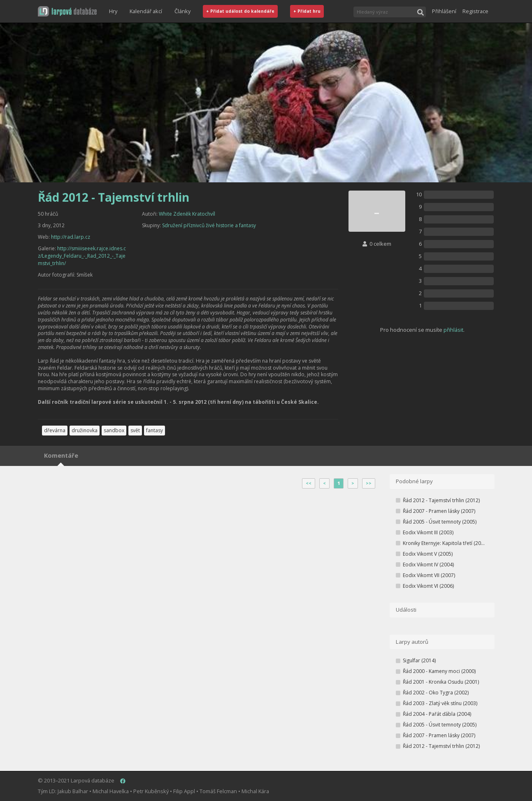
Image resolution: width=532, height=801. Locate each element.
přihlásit (453, 330)
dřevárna (55, 430)
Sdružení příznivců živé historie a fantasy (209, 225)
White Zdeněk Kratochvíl (187, 214)
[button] (67, 11)
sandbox (114, 430)
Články (182, 11)
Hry (113, 11)
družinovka (85, 430)
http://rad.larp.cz (71, 237)
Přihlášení (444, 11)
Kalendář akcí (146, 11)
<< (309, 483)
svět (135, 430)
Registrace (475, 11)
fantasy (154, 430)
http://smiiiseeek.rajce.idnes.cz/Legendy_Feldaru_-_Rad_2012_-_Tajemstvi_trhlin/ (82, 256)
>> (369, 483)
